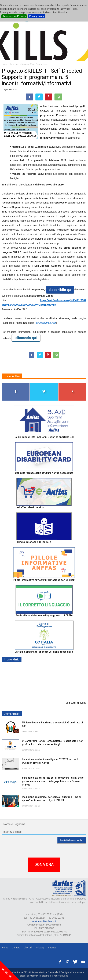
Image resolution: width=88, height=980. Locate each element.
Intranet (52, 948)
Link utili (28, 948)
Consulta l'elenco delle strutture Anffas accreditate (44, 473)
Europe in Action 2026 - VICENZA (41, 686)
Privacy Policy (37, 16)
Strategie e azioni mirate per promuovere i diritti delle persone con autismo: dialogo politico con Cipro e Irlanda (53, 781)
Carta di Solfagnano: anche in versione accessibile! (44, 652)
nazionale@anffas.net (44, 921)
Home (5, 948)
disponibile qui (60, 290)
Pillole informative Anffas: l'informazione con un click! (44, 580)
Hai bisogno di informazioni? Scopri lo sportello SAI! (44, 437)
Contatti (16, 948)
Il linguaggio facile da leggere (34, 542)
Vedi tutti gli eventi (76, 703)
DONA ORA (44, 865)
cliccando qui (26, 338)
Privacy (40, 948)
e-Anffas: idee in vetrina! (30, 507)
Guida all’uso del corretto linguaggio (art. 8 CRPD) (44, 616)
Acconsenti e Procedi (14, 16)
